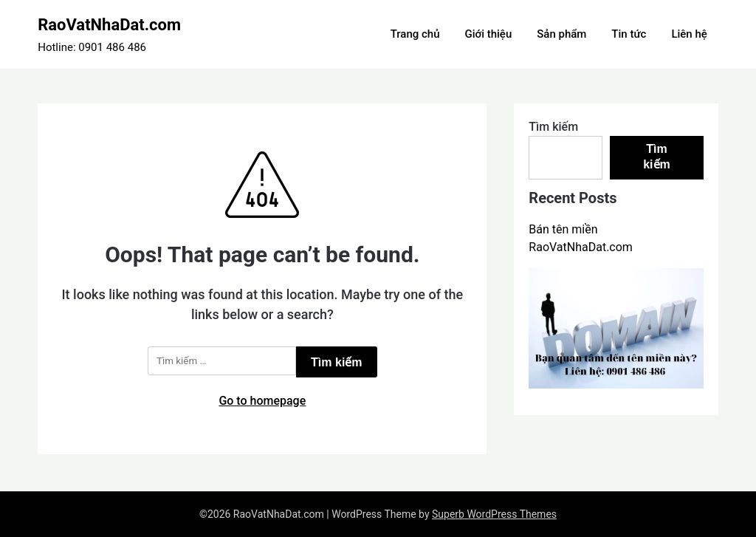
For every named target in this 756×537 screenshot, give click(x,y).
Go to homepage (262, 401)
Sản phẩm (561, 34)
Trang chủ (415, 34)
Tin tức (629, 34)
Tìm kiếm (553, 127)
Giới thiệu (488, 34)
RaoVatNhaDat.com (109, 25)
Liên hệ (689, 34)
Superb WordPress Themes (494, 514)
